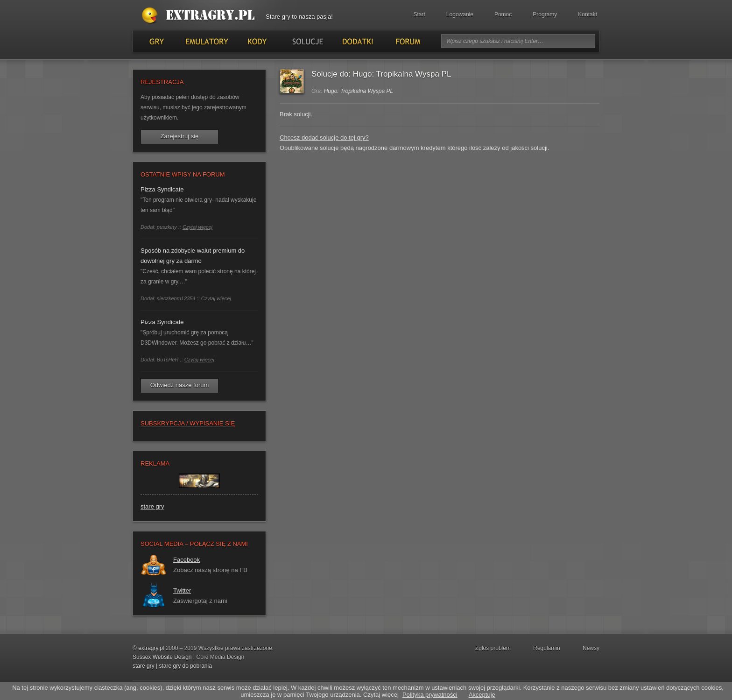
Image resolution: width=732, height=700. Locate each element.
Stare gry (200, 16)
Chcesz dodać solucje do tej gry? (324, 138)
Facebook (187, 560)
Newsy (591, 648)
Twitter (182, 590)
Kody (257, 41)
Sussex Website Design (162, 657)
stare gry (152, 506)
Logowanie (460, 14)
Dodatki (357, 41)
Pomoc (503, 14)
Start (419, 14)
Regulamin (546, 648)
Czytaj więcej (197, 227)
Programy (545, 14)
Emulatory (207, 41)
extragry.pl (151, 648)
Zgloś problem (493, 648)
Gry (156, 41)
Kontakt (588, 14)
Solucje (307, 41)
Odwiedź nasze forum (180, 385)
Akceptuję (482, 695)
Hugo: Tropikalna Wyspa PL (359, 91)
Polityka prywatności (430, 695)
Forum (407, 41)
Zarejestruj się (180, 136)
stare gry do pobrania (185, 666)
